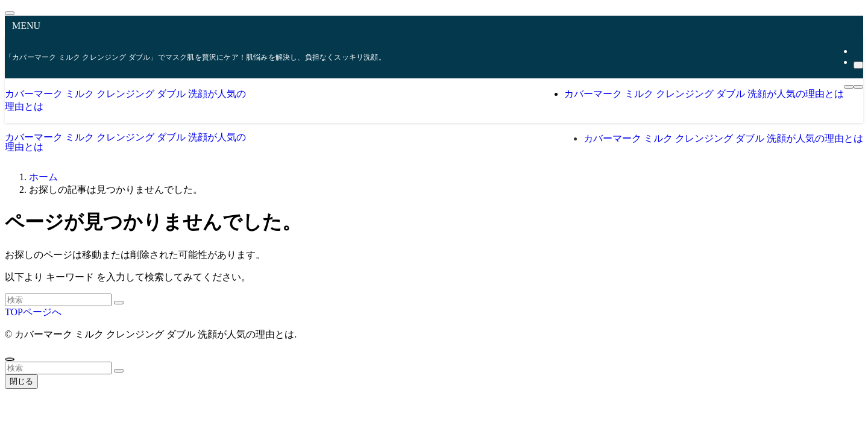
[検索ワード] (58, 300)
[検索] (858, 65)
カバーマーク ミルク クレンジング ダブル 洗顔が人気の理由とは (125, 142)
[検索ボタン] (858, 87)
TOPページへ (33, 312)
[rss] (857, 51)
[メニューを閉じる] (10, 13)
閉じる (21, 381)
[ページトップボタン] (10, 359)
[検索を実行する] (119, 303)
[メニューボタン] (849, 87)
